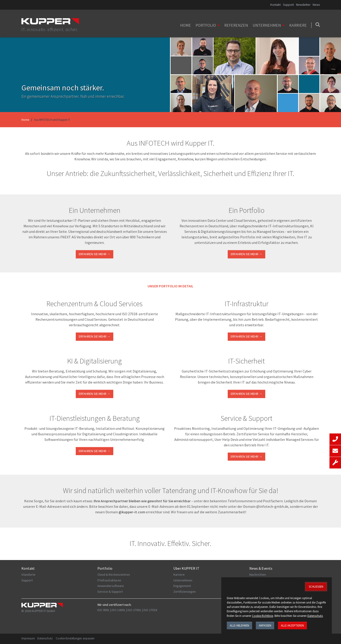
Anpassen (265, 625)
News (316, 5)
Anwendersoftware (111, 586)
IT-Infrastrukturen (109, 580)
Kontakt (275, 5)
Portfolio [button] (206, 25)
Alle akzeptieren (292, 625)
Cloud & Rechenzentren (114, 575)
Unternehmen (183, 580)
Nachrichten (258, 575)
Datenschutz (45, 638)
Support (288, 5)
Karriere (298, 25)
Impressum (28, 638)
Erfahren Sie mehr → (95, 254)
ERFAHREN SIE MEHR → (95, 336)
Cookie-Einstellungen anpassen (75, 638)
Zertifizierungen (185, 592)
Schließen (316, 586)
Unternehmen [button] (267, 25)
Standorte (28, 575)
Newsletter (303, 5)
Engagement (182, 586)
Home (185, 25)
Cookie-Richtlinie (262, 616)
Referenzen (236, 25)
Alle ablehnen (239, 625)
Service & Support (110, 592)
